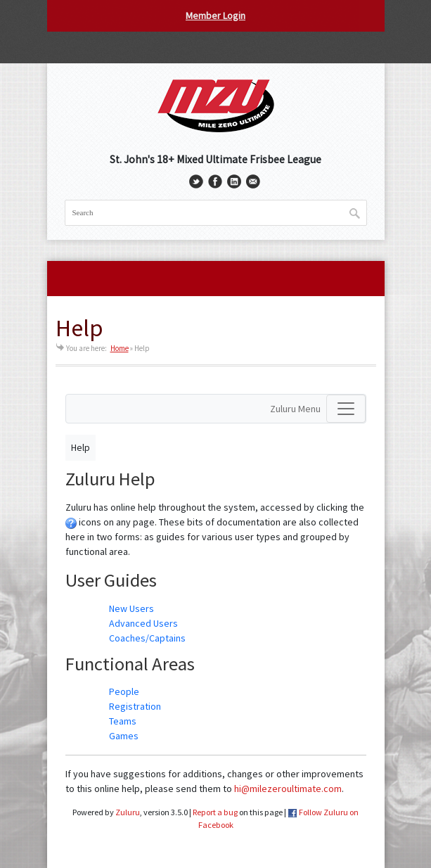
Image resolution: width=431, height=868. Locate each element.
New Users (131, 608)
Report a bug (215, 812)
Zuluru (128, 812)
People (124, 691)
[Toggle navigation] (346, 409)
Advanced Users (143, 623)
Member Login (215, 15)
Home (120, 348)
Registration (135, 706)
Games (124, 736)
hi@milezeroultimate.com (288, 789)
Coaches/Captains (147, 638)
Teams (123, 721)
